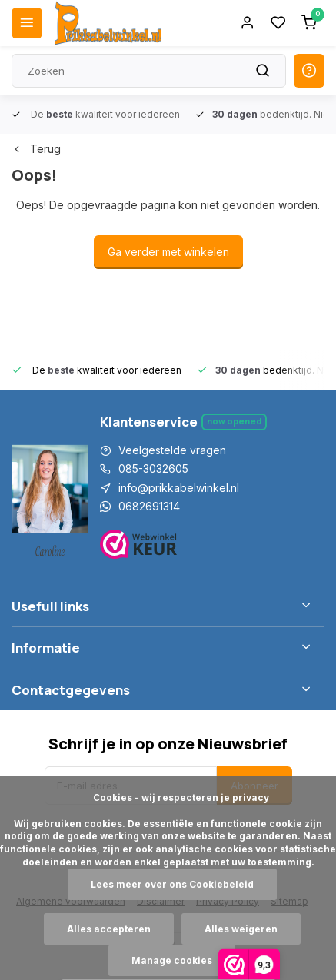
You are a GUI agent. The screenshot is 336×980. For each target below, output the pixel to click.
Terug (36, 149)
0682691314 (149, 506)
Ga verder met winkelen (168, 252)
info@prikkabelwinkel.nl (179, 488)
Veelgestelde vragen (172, 450)
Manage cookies (172, 960)
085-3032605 (153, 468)
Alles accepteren (109, 929)
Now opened (234, 421)
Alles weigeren (241, 929)
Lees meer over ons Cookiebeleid (172, 884)
